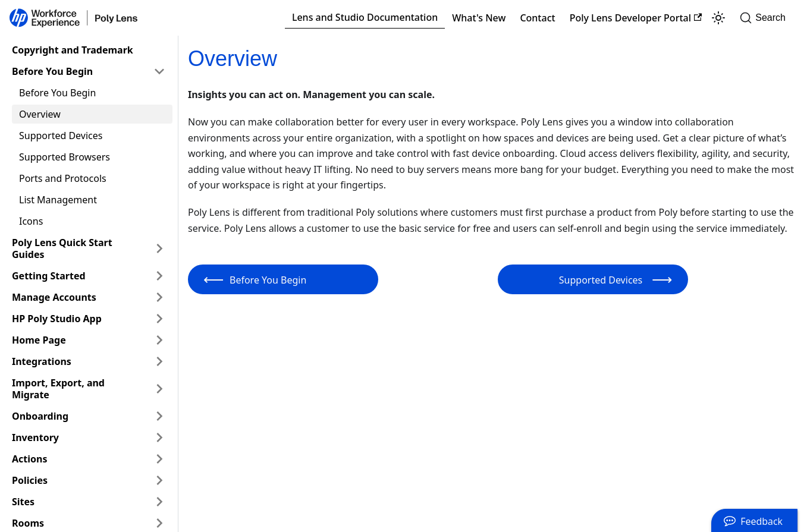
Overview (40, 114)
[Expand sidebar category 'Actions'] (159, 459)
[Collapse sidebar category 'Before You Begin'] (159, 71)
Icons (31, 221)
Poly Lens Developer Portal (636, 18)
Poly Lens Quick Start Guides (62, 248)
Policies (30, 480)
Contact (537, 18)
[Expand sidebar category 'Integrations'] (159, 361)
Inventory (35, 437)
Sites (23, 502)
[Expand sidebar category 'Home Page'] (159, 340)
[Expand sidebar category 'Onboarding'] (159, 416)
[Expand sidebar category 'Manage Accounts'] (159, 297)
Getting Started (49, 276)
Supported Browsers (65, 157)
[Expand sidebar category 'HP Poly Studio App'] (159, 319)
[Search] (766, 18)
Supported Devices (61, 136)
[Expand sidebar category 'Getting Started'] (159, 276)
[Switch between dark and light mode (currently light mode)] (718, 18)
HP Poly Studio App (57, 319)
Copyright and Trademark (73, 50)
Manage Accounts (54, 297)
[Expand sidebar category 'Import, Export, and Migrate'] (159, 389)
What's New (479, 18)
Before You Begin (52, 71)
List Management (58, 200)
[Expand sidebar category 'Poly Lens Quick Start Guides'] (159, 248)
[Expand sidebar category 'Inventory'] (159, 437)
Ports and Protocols (63, 178)
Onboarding (40, 416)
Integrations (42, 361)
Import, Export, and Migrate (58, 389)
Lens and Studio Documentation (365, 17)
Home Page (39, 340)
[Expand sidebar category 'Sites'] (159, 502)
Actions (30, 459)
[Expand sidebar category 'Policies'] (159, 480)
